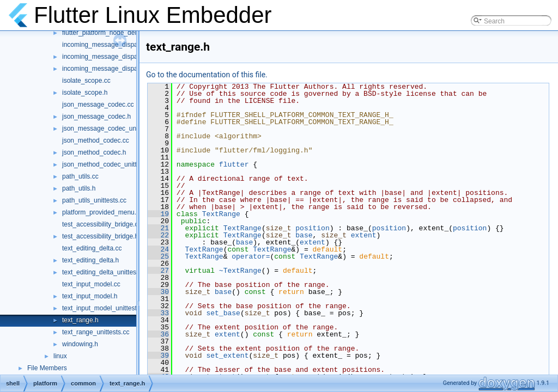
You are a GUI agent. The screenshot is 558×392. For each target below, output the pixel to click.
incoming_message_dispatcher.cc (111, 45)
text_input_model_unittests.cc (105, 308)
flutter (234, 164)
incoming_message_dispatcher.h (110, 57)
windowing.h (80, 344)
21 (158, 228)
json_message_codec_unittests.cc (112, 128)
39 (158, 356)
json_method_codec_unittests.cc (110, 164)
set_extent (227, 356)
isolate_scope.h (85, 93)
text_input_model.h (90, 296)
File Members (47, 368)
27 (158, 271)
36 (158, 334)
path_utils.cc (80, 176)
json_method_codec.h (94, 152)
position (312, 228)
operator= (251, 256)
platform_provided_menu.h (101, 212)
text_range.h (80, 320)
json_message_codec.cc (98, 105)
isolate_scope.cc (86, 81)
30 (158, 292)
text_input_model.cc (91, 284)
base (304, 235)
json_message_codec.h (96, 117)
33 (158, 313)
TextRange (221, 214)
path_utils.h (79, 188)
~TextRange (240, 271)
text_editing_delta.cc (92, 248)
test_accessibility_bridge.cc (102, 224)
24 (158, 249)
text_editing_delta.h (90, 260)
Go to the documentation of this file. (207, 75)
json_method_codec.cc (96, 140)
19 (158, 214)
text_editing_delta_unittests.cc (106, 272)
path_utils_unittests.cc (94, 200)
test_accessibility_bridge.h (100, 236)
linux (60, 356)
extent (364, 235)
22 (158, 235)
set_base (223, 313)
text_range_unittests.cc (96, 332)
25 (158, 256)
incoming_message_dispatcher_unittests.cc (125, 69)
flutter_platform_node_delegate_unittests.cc (126, 33)
